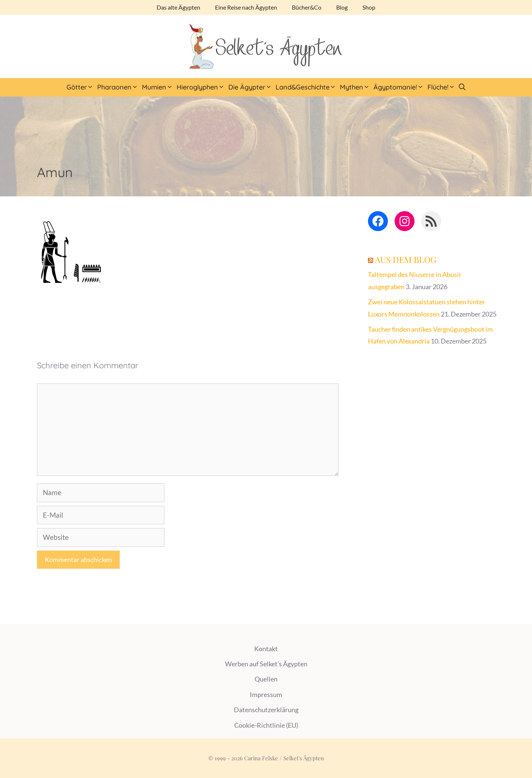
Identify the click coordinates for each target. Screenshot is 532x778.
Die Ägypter (251, 87)
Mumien (158, 87)
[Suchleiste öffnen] (462, 87)
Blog (342, 7)
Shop (369, 7)
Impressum (266, 694)
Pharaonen (119, 87)
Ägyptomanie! (400, 87)
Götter (81, 87)
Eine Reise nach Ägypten (246, 7)
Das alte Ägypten (178, 7)
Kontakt (266, 649)
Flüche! (442, 87)
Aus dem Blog (406, 259)
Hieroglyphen (202, 87)
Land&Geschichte (307, 87)
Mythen (356, 87)
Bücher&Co (307, 7)
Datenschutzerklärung (266, 710)
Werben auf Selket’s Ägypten (266, 664)
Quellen (266, 679)
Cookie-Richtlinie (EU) (266, 725)
